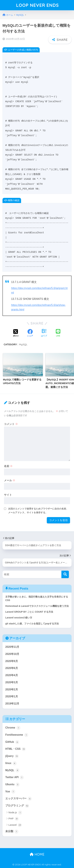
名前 (8, 466)
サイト (8, 495)
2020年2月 (12, 689)
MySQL (23, 344)
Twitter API (15, 777)
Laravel (15, 825)
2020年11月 (12, 647)
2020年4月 (12, 675)
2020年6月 (12, 668)
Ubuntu (12, 785)
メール (10, 480)
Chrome (13, 728)
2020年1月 (12, 696)
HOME (37, 854)
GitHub (12, 742)
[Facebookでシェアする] (30, 333)
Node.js (15, 813)
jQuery (12, 756)
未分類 (12, 832)
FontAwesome (17, 735)
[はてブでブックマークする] (44, 333)
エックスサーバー (18, 799)
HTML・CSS (16, 749)
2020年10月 (12, 654)
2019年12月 (12, 704)
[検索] (65, 574)
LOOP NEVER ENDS (37, 5)
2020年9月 (12, 661)
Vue (10, 792)
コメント (11, 424)
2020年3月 (12, 682)
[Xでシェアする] (16, 333)
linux (11, 763)
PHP (14, 819)
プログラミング (17, 806)
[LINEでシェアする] (58, 333)
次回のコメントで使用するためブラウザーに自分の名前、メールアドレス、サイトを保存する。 (38, 511)
